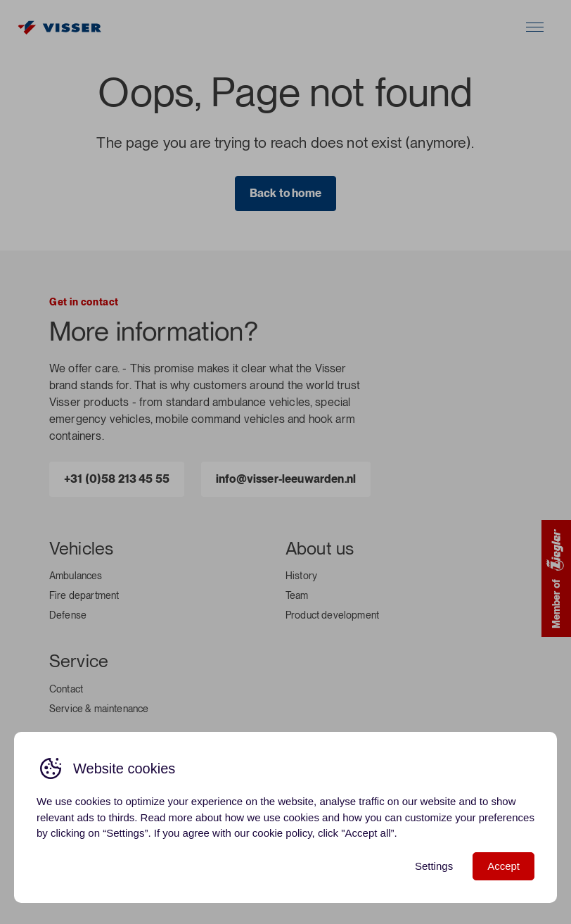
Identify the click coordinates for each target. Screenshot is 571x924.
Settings (434, 866)
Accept (503, 866)
